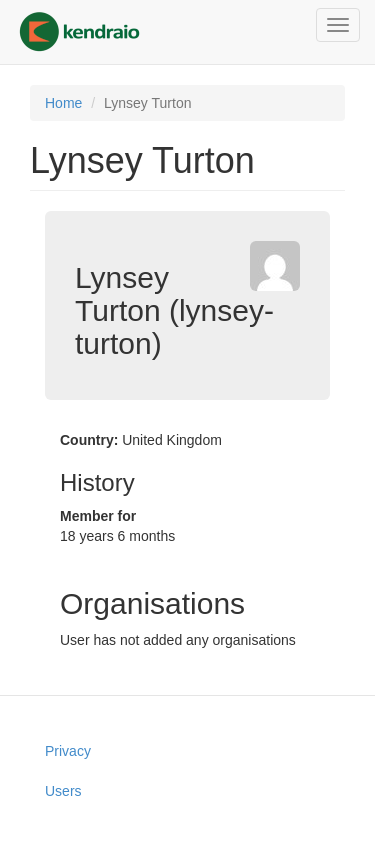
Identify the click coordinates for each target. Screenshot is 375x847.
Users (63, 791)
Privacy (68, 751)
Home (63, 103)
